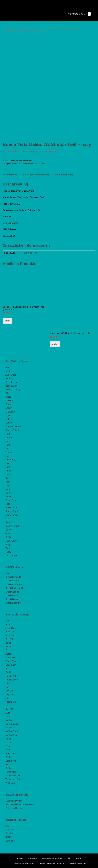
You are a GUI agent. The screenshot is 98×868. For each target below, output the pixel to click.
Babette (9, 379)
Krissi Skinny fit (13, 599)
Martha (9, 489)
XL (36, 253)
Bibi (7, 393)
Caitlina (9, 401)
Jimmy (9, 452)
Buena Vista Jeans (20, 28)
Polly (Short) (11, 500)
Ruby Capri (11, 754)
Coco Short (11, 665)
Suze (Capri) (12, 541)
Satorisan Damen (14, 801)
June (8, 467)
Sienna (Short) (12, 526)
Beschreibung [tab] (10, 175)
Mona (8, 497)
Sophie (9, 757)
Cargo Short (11, 661)
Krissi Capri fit (12, 592)
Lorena (9, 717)
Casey (8, 408)
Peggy (8, 746)
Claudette (10, 412)
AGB (69, 858)
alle (7, 367)
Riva (8, 750)
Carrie (8, 404)
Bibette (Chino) (13, 389)
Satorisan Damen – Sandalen (20, 804)
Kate (8, 474)
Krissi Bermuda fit (14, 584)
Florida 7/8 (11, 676)
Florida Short (12, 680)
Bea (7, 650)
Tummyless (11, 772)
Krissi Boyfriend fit (14, 588)
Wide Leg (10, 783)
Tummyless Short (14, 779)
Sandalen (10, 841)
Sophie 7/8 (11, 761)
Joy (7, 456)
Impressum (19, 858)
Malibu (9, 720)
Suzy (8, 544)
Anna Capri (11, 628)
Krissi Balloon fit (13, 577)
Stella (8, 537)
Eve (7, 669)
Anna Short (11, 635)
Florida (9, 672)
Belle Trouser (12, 382)
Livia (8, 713)
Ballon (8, 643)
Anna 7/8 (10, 632)
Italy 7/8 (9, 691)
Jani (7, 449)
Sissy (8, 530)
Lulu (7, 485)
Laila (8, 482)
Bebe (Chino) (12, 386)
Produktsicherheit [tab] (64, 175)
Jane (8, 445)
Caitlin (8, 397)
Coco (8, 415)
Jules (8, 463)
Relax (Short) (12, 508)
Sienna (9, 522)
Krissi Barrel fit (12, 581)
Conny (9, 423)
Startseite (7, 28)
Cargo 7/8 (10, 658)
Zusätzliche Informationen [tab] (36, 175)
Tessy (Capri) (12, 556)
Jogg (8, 698)
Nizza (8, 742)
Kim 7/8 (9, 709)
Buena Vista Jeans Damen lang (43, 28)
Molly (8, 493)
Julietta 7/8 (11, 702)
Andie (8, 371)
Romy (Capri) (12, 511)
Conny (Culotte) (13, 426)
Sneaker (10, 830)
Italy (7, 687)
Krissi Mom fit (12, 595)
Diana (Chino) (12, 430)
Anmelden (79, 858)
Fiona (8, 471)
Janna (8, 441)
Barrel (8, 646)
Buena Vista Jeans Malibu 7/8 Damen (28, 164)
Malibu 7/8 (10, 728)
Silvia (8, 765)
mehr (8, 321)
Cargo (8, 654)
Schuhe (9, 833)
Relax (8, 504)
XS (26, 253)
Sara (8, 519)
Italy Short (10, 695)
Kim (7, 478)
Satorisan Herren (14, 808)
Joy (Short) (11, 460)
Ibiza (8, 683)
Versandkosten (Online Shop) (52, 858)
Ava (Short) (11, 375)
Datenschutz (33, 858)
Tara (8, 548)
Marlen (9, 739)
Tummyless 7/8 (13, 776)
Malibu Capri (12, 731)
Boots (8, 837)
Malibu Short (12, 735)
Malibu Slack (12, 724)
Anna (8, 624)
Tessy (8, 552)
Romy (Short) (12, 515)
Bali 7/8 (9, 639)
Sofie (8, 533)
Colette (9, 419)
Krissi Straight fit (13, 603)
